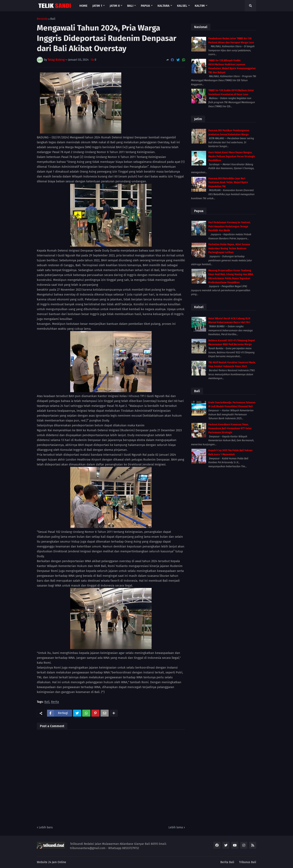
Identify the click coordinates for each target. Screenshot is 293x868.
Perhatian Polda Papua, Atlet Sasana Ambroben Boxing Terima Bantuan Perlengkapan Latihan (229, 248)
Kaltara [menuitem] (163, 6)
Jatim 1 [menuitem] (97, 6)
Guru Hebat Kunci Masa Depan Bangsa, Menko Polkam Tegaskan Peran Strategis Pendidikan (232, 156)
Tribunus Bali (248, 862)
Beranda (42, 19)
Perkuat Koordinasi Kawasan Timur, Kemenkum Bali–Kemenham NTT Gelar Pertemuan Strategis (230, 429)
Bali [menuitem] (130, 6)
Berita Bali (227, 862)
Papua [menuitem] (145, 6)
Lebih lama (176, 827)
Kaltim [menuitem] (200, 6)
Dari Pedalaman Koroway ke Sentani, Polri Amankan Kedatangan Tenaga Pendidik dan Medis (229, 226)
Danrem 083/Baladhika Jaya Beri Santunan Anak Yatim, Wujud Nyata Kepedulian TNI (228, 182)
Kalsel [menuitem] (182, 6)
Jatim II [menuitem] (115, 6)
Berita (55, 702)
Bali (53, 19)
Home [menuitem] (83, 6)
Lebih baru (46, 827)
